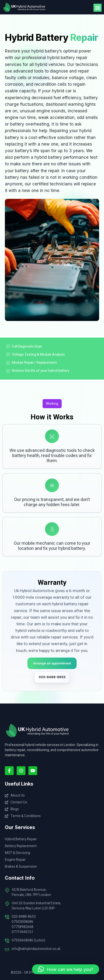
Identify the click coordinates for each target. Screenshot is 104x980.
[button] (98, 8)
